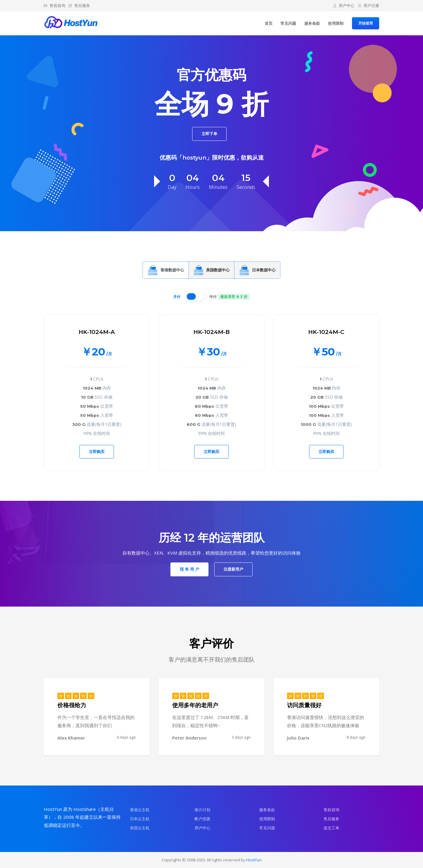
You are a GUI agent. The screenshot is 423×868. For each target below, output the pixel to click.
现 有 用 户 (189, 569)
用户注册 (369, 6)
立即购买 (97, 452)
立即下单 (209, 134)
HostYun (254, 860)
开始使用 (366, 23)
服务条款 (312, 23)
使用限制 (336, 23)
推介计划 (202, 810)
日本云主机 (140, 819)
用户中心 (344, 6)
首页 (269, 23)
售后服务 (79, 6)
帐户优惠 (202, 819)
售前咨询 (55, 6)
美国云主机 (140, 828)
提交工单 (331, 828)
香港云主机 (140, 810)
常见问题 (288, 23)
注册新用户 (233, 569)
